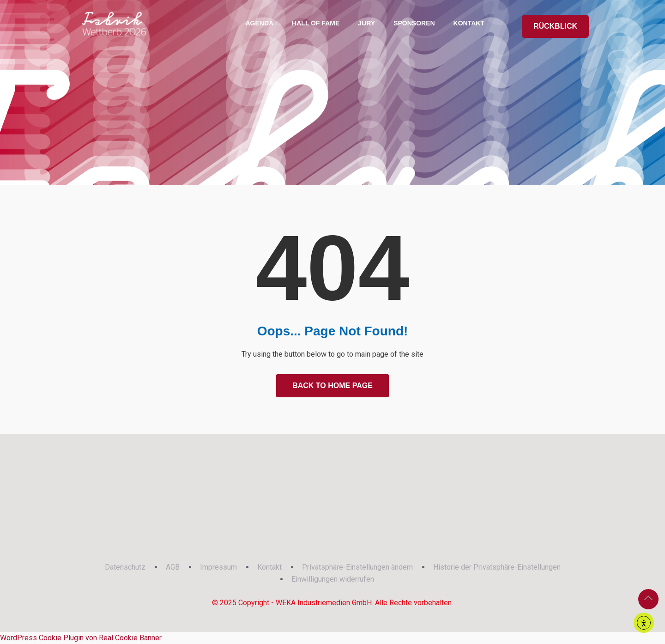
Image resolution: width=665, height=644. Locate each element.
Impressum (218, 567)
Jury (366, 23)
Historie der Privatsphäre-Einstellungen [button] (497, 567)
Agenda (259, 23)
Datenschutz (125, 567)
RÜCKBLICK (555, 26)
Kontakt (469, 23)
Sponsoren (414, 23)
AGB (173, 567)
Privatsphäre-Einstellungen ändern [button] (357, 567)
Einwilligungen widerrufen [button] (333, 579)
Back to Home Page (332, 386)
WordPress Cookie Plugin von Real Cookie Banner (81, 638)
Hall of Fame (316, 23)
